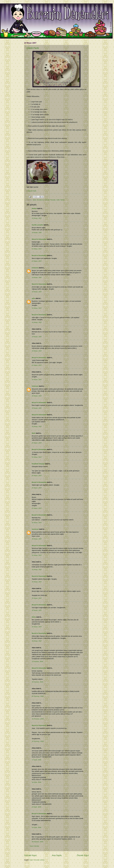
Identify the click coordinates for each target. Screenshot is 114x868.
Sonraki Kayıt (30, 855)
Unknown (35, 268)
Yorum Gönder (34, 846)
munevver (35, 529)
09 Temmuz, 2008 (38, 696)
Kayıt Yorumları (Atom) (37, 860)
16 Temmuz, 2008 (38, 719)
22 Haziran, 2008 (37, 661)
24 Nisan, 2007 (37, 218)
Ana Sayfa (57, 855)
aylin (33, 298)
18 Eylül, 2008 (37, 782)
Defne (34, 617)
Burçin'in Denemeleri (39, 239)
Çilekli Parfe (33, 48)
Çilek (34, 200)
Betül (34, 433)
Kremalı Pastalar (50, 200)
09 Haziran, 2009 (37, 842)
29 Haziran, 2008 (37, 682)
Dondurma (40, 200)
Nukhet (34, 208)
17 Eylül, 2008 (37, 760)
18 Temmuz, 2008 (38, 741)
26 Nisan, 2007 (37, 627)
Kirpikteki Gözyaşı (38, 464)
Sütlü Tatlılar (60, 200)
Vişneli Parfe (32, 191)
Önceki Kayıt (83, 855)
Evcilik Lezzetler (37, 225)
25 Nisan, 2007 (37, 396)
